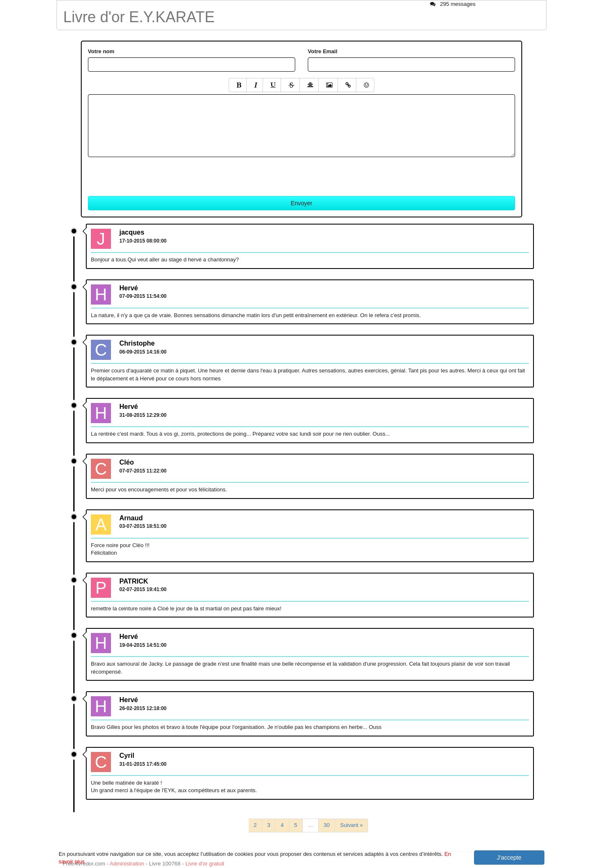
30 (327, 825)
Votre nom (101, 51)
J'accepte (509, 858)
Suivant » (351, 825)
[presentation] (152, 173)
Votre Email (323, 51)
